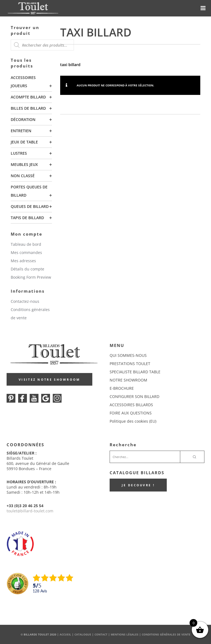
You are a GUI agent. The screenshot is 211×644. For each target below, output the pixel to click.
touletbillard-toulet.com (30, 511)
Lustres (19, 153)
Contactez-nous (25, 301)
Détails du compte (27, 269)
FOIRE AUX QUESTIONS (131, 413)
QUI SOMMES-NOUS (128, 355)
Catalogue (83, 634)
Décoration (23, 119)
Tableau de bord (26, 244)
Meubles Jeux (24, 164)
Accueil (65, 634)
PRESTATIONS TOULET (130, 364)
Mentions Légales (125, 634)
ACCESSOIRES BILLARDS (131, 405)
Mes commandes (26, 252)
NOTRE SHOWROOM (128, 380)
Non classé (23, 176)
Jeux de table (24, 142)
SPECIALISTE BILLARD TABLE (135, 372)
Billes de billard (28, 108)
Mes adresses (23, 261)
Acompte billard (28, 97)
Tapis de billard (27, 218)
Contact (101, 634)
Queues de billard (30, 206)
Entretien (21, 131)
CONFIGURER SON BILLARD (134, 396)
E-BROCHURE (122, 388)
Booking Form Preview (31, 277)
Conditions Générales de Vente (166, 634)
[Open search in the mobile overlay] (42, 45)
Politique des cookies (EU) (133, 421)
